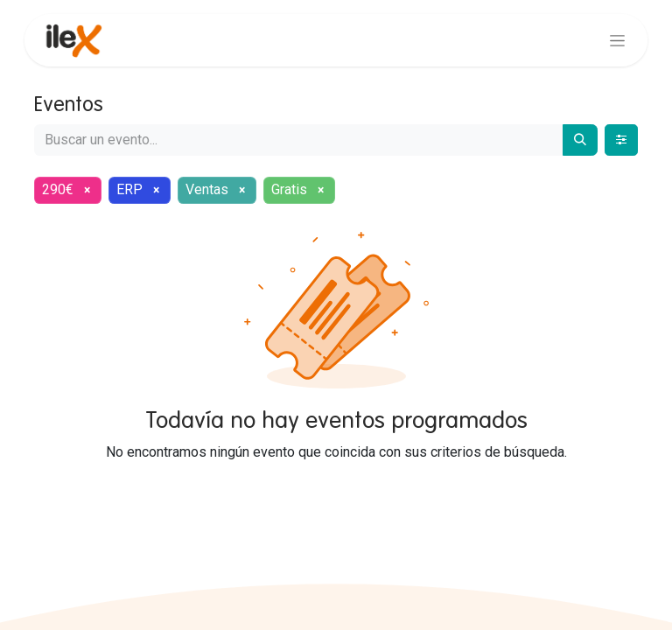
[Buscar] (580, 140)
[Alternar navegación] (617, 40)
